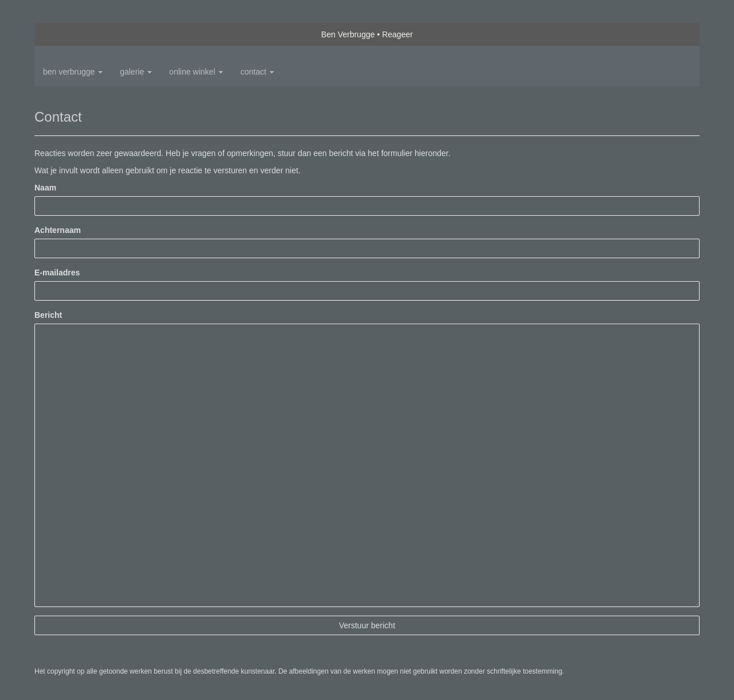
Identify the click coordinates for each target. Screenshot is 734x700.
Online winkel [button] (196, 72)
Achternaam (58, 230)
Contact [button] (257, 72)
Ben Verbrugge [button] (73, 72)
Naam (45, 188)
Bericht (48, 315)
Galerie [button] (136, 72)
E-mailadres (57, 273)
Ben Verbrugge (348, 34)
